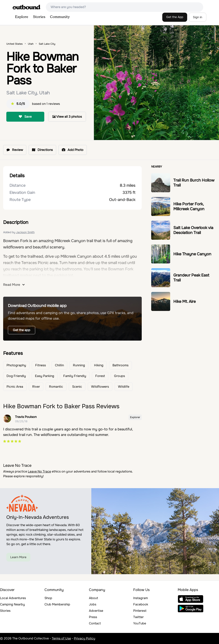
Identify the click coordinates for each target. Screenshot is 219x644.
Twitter (138, 617)
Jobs (93, 604)
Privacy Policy (85, 638)
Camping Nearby (12, 604)
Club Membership (57, 604)
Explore (22, 17)
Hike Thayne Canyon (192, 254)
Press (93, 617)
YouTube (140, 623)
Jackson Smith (25, 232)
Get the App (175, 17)
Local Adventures (13, 598)
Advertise (96, 611)
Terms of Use (61, 638)
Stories (39, 17)
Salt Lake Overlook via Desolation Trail (193, 230)
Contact (95, 623)
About (93, 598)
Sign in (198, 17)
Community (60, 17)
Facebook (141, 604)
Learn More (18, 557)
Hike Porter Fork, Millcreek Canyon (189, 206)
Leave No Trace (39, 471)
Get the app (22, 330)
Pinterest (140, 611)
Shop (48, 598)
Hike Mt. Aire (185, 302)
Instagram (141, 598)
